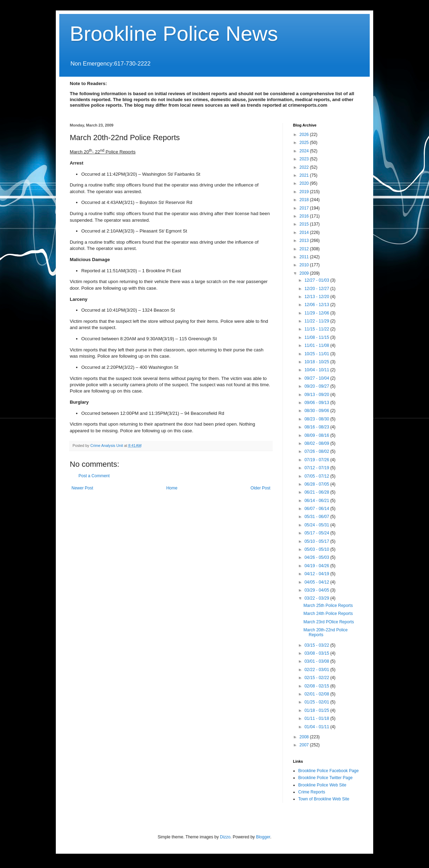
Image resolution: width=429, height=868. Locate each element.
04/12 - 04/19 (317, 574)
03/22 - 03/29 (317, 598)
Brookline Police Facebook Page (328, 771)
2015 (305, 224)
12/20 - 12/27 (317, 289)
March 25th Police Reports (328, 606)
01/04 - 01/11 (317, 727)
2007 (305, 745)
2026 (305, 135)
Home (172, 488)
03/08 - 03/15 (317, 653)
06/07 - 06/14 (317, 509)
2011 (305, 257)
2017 (305, 208)
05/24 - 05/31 (317, 525)
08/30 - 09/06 (317, 411)
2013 (305, 241)
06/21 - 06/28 (317, 492)
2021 (305, 175)
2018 (305, 200)
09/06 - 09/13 (317, 403)
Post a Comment (94, 476)
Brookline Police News (174, 34)
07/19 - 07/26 (317, 460)
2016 (305, 216)
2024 (305, 151)
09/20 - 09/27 (317, 386)
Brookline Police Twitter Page (325, 778)
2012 (305, 249)
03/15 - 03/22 (317, 645)
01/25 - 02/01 (317, 702)
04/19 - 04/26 (317, 566)
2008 (305, 737)
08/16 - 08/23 (317, 427)
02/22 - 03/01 (317, 670)
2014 (305, 233)
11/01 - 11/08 (317, 345)
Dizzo (225, 837)
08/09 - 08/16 (317, 435)
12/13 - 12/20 (317, 297)
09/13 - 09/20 (317, 395)
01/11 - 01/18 (317, 718)
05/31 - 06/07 (317, 517)
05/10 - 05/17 (317, 541)
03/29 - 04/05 (317, 590)
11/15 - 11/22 (317, 329)
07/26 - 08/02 (317, 451)
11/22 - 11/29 (317, 321)
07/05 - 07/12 (317, 476)
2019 (305, 192)
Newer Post (82, 488)
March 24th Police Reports (328, 614)
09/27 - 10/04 (317, 378)
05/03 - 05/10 (317, 549)
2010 (305, 265)
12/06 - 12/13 (317, 305)
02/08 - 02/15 (317, 686)
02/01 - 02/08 (317, 694)
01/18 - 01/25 (317, 710)
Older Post (260, 488)
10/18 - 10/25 (317, 362)
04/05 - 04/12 (317, 582)
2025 (305, 143)
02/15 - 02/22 (317, 678)
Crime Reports (312, 792)
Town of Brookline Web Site (324, 799)
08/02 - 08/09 (317, 443)
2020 (305, 183)
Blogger (263, 837)
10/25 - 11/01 (317, 354)
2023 (305, 159)
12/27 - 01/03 (317, 280)
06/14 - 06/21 (317, 501)
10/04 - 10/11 (317, 370)
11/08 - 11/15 (317, 337)
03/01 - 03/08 (317, 661)
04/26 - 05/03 (317, 557)
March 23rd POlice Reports (329, 622)
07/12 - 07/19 (317, 468)
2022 (305, 167)
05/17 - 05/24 (317, 533)
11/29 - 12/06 (317, 313)
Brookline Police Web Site (322, 785)
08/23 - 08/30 (317, 419)
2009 (305, 273)
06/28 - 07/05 (317, 484)
